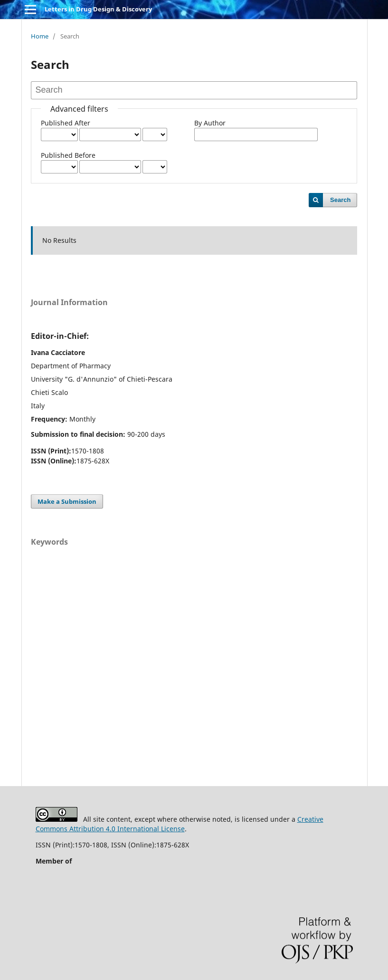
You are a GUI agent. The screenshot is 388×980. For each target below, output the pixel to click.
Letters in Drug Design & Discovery (98, 9)
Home (40, 36)
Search (340, 200)
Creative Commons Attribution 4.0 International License (180, 824)
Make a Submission (67, 501)
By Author (210, 123)
